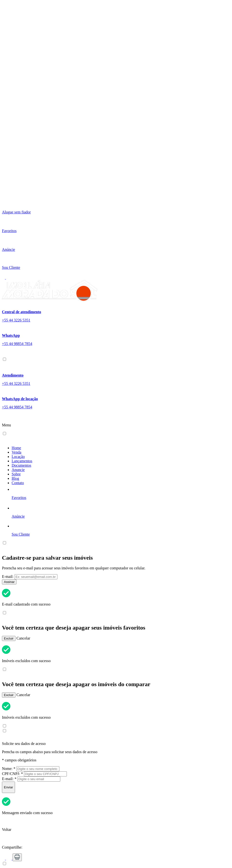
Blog (15, 478)
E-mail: (8, 577)
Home (16, 448)
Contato (18, 483)
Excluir (9, 638)
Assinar (9, 582)
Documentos (21, 465)
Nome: (9, 769)
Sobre (16, 474)
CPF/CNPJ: (12, 774)
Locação (18, 457)
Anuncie (18, 470)
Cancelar (23, 638)
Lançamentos (22, 461)
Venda (16, 452)
